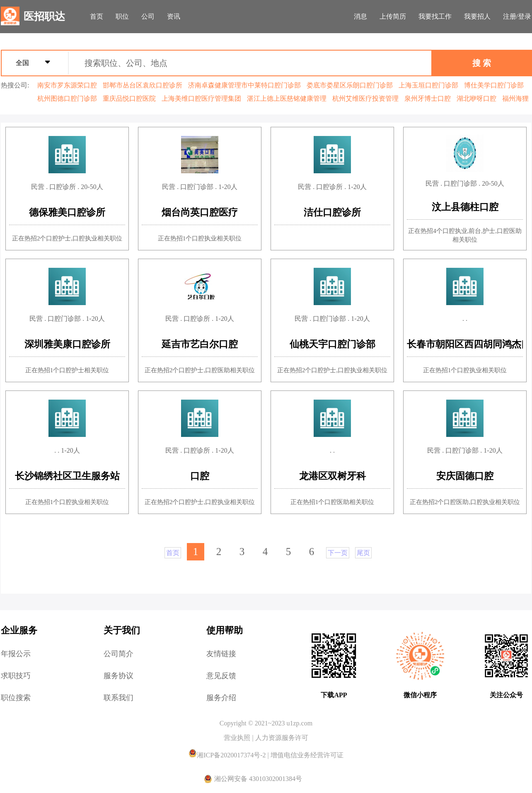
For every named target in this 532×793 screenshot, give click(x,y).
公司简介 (118, 654)
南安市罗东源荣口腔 (67, 85)
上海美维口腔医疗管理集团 (201, 98)
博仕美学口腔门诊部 (494, 85)
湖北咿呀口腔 (476, 98)
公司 (148, 16)
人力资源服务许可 (282, 738)
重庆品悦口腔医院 (129, 98)
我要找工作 (435, 16)
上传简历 (393, 16)
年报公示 (16, 654)
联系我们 (118, 698)
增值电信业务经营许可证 (307, 755)
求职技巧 (16, 676)
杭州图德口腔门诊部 (67, 98)
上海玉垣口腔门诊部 (428, 85)
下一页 (338, 553)
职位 (122, 16)
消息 (360, 16)
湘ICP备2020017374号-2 (228, 755)
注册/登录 (517, 16)
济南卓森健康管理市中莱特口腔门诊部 (244, 85)
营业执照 (238, 738)
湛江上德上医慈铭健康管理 (287, 98)
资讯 (174, 16)
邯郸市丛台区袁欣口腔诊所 (143, 85)
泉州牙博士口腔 (428, 98)
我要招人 (477, 16)
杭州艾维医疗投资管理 (365, 98)
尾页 (363, 553)
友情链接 (221, 654)
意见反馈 (221, 676)
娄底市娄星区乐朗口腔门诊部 (350, 85)
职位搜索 (16, 698)
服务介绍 (221, 698)
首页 (97, 16)
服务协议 (118, 676)
